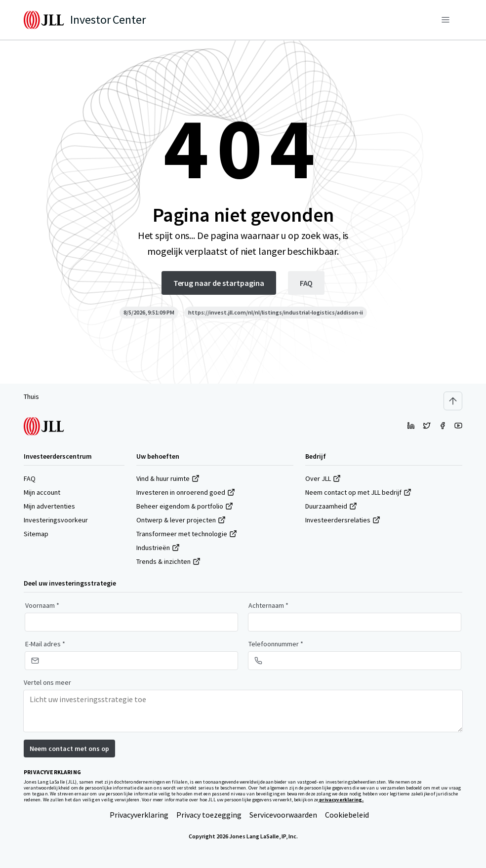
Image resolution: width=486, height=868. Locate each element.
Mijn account (42, 492)
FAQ (30, 478)
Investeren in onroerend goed (186, 492)
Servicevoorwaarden (283, 815)
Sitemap (36, 534)
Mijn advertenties (49, 506)
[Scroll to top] (453, 401)
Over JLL (323, 478)
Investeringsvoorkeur (56, 520)
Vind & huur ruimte (168, 478)
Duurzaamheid (331, 506)
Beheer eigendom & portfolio (185, 506)
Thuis (31, 396)
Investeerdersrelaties (343, 520)
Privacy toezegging (209, 815)
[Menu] (445, 20)
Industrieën (158, 548)
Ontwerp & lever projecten (181, 520)
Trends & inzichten (168, 561)
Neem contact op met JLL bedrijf (358, 492)
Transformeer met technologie (187, 534)
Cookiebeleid (347, 815)
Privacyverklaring (139, 815)
